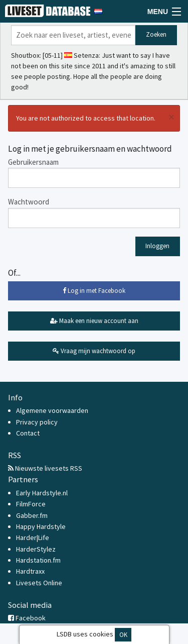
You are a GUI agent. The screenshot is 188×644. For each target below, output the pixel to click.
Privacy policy (37, 422)
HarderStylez (36, 549)
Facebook (27, 618)
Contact (28, 433)
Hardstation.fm (38, 560)
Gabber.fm (32, 515)
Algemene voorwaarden (52, 410)
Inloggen (157, 246)
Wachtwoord (29, 202)
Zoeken (156, 34)
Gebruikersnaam (33, 162)
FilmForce (31, 504)
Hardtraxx (30, 571)
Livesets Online (39, 583)
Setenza (86, 55)
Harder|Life (33, 538)
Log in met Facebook (94, 291)
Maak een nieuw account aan (94, 321)
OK (123, 635)
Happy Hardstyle (41, 526)
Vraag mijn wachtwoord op (94, 351)
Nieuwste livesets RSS (45, 468)
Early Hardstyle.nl (42, 493)
